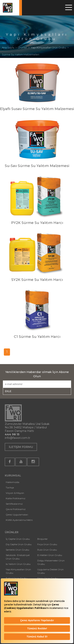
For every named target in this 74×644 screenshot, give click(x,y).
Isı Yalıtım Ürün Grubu (18, 564)
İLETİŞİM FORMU (21, 447)
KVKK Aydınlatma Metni (19, 520)
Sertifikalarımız (14, 504)
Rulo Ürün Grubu (47, 550)
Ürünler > (24, 47)
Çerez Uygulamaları (17, 515)
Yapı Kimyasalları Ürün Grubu (18, 571)
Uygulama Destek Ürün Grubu (50, 571)
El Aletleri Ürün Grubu (50, 555)
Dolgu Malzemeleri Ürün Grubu (51, 562)
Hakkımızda (12, 482)
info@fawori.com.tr (17, 438)
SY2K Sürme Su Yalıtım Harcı (37, 280)
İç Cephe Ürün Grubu (18, 539)
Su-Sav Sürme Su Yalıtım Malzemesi (37, 166)
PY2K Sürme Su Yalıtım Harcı (37, 223)
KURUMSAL (13, 475)
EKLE (8, 391)
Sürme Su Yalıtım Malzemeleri (21, 54)
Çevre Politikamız (16, 509)
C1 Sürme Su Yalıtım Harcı (37, 337)
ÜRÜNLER (12, 532)
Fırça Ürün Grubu (47, 544)
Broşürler (42, 539)
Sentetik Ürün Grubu (17, 550)
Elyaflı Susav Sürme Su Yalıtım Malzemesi (37, 109)
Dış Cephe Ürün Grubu (19, 544)
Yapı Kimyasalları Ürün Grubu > (50, 47)
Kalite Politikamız (16, 498)
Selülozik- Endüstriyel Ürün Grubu (18, 557)
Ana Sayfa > (10, 47)
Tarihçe (10, 488)
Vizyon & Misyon (15, 493)
